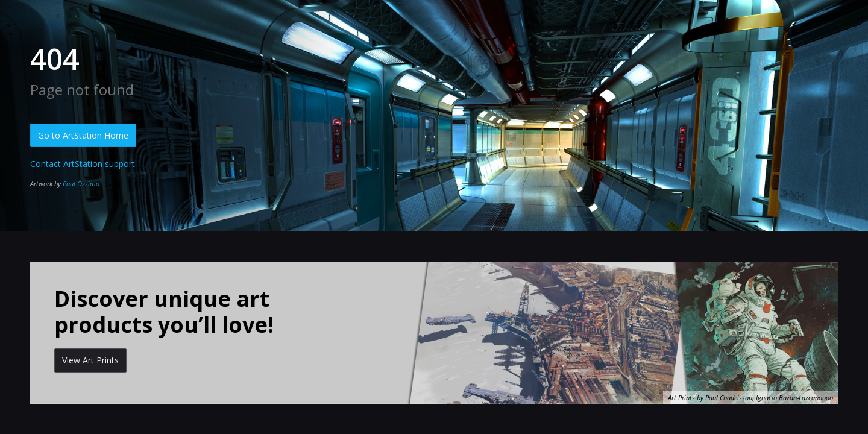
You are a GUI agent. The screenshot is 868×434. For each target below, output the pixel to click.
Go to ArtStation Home (83, 135)
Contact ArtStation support (83, 164)
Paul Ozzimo (81, 184)
